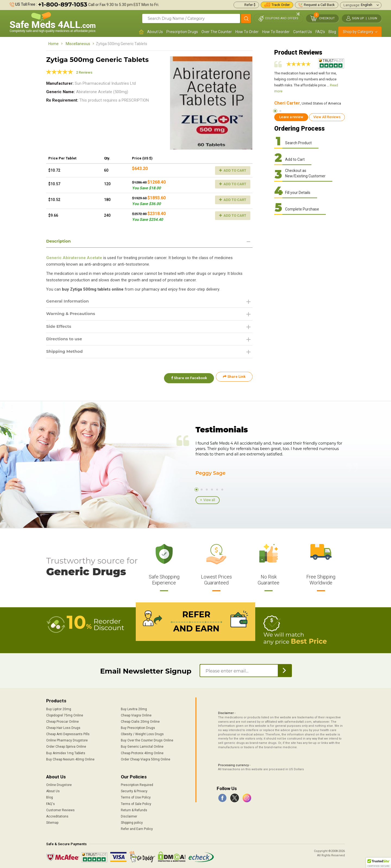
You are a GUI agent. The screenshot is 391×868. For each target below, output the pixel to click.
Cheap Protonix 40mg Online (142, 752)
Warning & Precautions (72, 315)
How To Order (247, 32)
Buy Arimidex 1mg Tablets (66, 752)
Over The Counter (217, 32)
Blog (332, 32)
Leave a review (291, 117)
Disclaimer (129, 815)
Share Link (234, 379)
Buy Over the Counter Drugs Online (147, 739)
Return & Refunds (134, 809)
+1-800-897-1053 (63, 4)
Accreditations (57, 815)
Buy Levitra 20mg (134, 708)
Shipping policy (132, 821)
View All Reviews (327, 117)
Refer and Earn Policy (137, 828)
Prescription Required (137, 784)
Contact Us (303, 32)
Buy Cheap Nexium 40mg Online (70, 758)
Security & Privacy (134, 790)
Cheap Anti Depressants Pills (68, 733)
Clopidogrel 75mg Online (65, 714)
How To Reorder (276, 32)
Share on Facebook (187, 379)
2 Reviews (84, 72)
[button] (379, 863)
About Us (155, 32)
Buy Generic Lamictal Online (142, 746)
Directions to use (65, 341)
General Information (69, 302)
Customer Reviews (60, 809)
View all (209, 499)
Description (59, 241)
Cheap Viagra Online (136, 714)
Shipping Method (66, 354)
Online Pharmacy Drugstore (67, 739)
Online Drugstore (59, 784)
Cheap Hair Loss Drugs (63, 727)
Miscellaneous (78, 44)
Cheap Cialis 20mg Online (140, 720)
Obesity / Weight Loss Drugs (142, 733)
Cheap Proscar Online (62, 720)
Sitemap (52, 821)
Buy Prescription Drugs (138, 727)
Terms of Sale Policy (136, 803)
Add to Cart (233, 170)
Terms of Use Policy (136, 796)
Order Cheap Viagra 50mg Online (146, 758)
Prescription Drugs (182, 32)
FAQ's (320, 32)
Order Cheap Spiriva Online (66, 746)
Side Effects (60, 328)
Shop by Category (358, 32)
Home (53, 44)
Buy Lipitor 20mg (59, 708)
